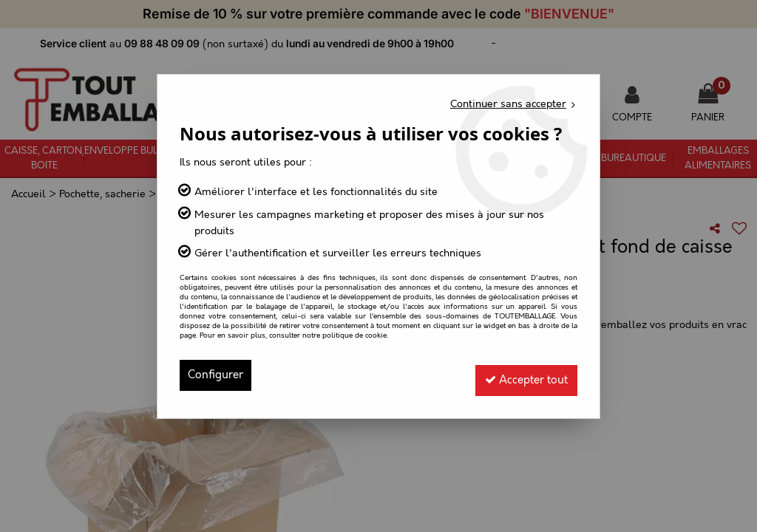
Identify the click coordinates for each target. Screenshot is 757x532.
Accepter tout (521, 375)
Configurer (217, 375)
